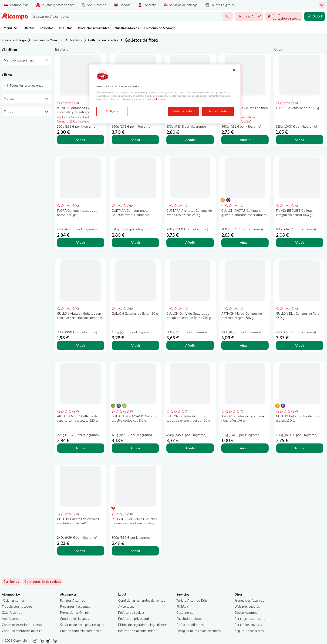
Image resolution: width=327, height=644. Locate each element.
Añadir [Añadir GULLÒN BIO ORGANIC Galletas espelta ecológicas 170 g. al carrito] (135, 448)
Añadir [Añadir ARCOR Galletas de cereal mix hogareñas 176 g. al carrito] (245, 448)
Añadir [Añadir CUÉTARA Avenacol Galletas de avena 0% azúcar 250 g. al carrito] (190, 242)
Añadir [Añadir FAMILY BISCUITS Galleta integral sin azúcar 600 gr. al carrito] (300, 242)
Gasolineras (185, 612)
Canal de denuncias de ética (22, 631)
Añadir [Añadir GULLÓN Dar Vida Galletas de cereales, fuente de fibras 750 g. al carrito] (190, 345)
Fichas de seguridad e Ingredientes (143, 625)
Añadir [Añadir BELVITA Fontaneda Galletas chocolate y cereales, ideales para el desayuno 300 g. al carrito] (81, 140)
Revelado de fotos (189, 618)
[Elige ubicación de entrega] (284, 16)
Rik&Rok (182, 606)
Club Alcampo (12, 612)
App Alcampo (12, 618)
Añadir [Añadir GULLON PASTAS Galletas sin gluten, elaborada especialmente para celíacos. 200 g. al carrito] (245, 242)
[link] (43, 582)
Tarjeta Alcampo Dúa (192, 600)
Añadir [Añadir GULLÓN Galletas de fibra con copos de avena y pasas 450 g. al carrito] (190, 448)
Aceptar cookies (218, 111)
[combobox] (127, 16)
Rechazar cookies (184, 111)
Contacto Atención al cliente (22, 625)
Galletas (76, 40)
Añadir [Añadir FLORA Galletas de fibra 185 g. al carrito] (300, 140)
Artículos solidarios (190, 625)
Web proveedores (247, 606)
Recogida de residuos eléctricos (199, 631)
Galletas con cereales (103, 40)
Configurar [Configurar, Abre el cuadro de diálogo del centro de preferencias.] (112, 111)
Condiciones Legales (74, 618)
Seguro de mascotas (249, 631)
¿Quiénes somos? (14, 600)
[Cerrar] (234, 70)
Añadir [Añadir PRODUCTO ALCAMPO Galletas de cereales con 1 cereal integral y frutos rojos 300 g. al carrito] (135, 551)
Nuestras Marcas (127, 28)
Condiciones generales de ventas (142, 600)
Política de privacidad (134, 618)
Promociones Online (74, 612)
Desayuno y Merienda (48, 40)
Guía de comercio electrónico (81, 631)
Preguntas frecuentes (75, 606)
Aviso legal (126, 606)
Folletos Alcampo (73, 600)
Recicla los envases (248, 625)
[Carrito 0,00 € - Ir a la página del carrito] (315, 16)
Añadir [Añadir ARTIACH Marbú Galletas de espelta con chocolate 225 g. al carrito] (81, 448)
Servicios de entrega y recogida (82, 625)
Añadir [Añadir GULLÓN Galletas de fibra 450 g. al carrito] (135, 345)
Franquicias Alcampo (249, 600)
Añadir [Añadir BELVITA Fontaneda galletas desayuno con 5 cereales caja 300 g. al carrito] (190, 140)
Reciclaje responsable (250, 618)
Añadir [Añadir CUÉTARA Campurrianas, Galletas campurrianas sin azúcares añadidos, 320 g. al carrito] (135, 242)
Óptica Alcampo (246, 612)
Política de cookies (131, 612)
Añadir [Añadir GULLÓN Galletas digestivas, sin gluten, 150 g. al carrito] (300, 448)
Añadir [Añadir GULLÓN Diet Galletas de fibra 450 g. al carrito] (300, 345)
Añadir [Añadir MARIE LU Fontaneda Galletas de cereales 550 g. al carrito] (135, 140)
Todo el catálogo (14, 40)
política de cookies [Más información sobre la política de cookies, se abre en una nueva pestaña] (157, 99)
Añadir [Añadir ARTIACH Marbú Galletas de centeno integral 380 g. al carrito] (245, 345)
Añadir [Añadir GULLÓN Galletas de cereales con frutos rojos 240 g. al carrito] (81, 551)
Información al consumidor (137, 631)
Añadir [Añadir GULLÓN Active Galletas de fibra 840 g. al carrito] (245, 140)
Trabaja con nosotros (17, 606)
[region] (165, 94)
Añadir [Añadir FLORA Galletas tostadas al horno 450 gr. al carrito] (81, 242)
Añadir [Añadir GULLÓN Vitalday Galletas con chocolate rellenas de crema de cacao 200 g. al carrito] (81, 345)
